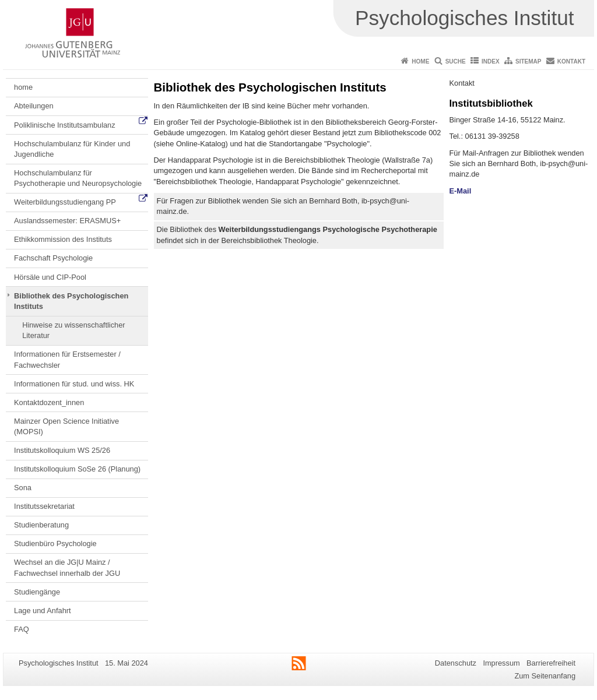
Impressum (501, 663)
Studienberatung (41, 525)
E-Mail (461, 191)
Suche (456, 61)
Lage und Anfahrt (42, 611)
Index (491, 61)
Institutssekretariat (44, 506)
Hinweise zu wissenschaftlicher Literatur (73, 330)
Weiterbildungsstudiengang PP (65, 202)
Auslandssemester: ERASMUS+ (67, 221)
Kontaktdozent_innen (49, 402)
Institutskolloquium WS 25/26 (62, 450)
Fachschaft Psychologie (53, 258)
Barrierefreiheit (551, 663)
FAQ (22, 629)
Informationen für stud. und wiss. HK (74, 384)
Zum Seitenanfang (545, 676)
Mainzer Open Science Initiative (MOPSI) (66, 426)
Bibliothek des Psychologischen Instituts (71, 301)
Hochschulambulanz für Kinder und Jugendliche (72, 149)
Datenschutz (456, 663)
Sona (23, 488)
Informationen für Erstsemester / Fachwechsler (67, 359)
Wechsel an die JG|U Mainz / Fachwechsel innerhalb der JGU (67, 567)
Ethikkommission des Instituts (63, 239)
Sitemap (528, 61)
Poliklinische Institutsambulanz (65, 125)
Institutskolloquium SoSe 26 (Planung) (77, 469)
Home (420, 61)
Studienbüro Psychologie (55, 544)
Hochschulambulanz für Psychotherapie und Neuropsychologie (78, 178)
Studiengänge (37, 592)
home (23, 87)
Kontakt (571, 61)
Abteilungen (34, 106)
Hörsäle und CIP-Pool (50, 277)
